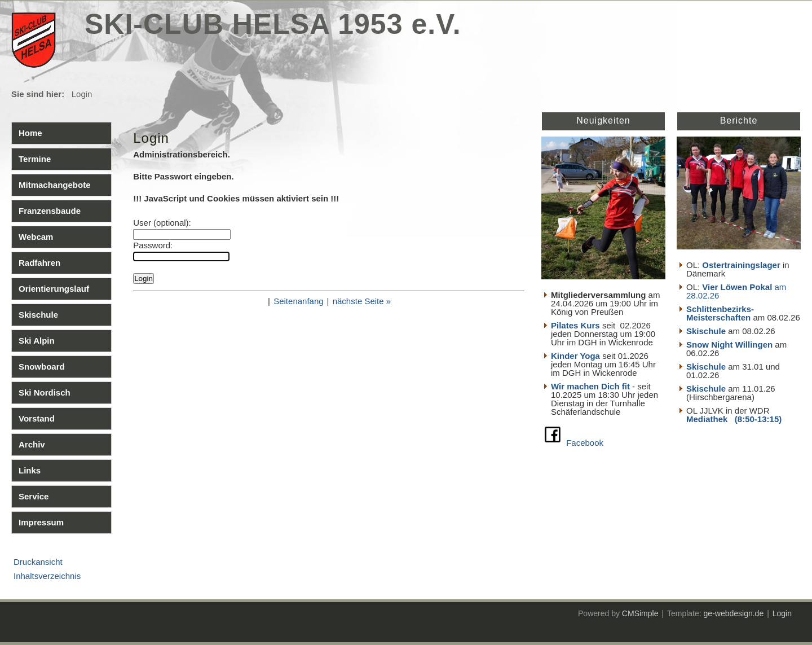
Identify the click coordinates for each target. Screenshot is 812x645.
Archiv (32, 444)
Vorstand (37, 418)
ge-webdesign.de (734, 613)
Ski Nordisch (45, 392)
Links (30, 470)
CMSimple (640, 613)
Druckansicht (38, 562)
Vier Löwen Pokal (737, 287)
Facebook (585, 443)
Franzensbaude (50, 211)
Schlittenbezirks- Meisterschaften (720, 313)
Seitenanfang (298, 301)
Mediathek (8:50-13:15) (734, 419)
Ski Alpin (37, 341)
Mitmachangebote (55, 185)
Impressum (41, 522)
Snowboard (42, 367)
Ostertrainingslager (741, 265)
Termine (35, 159)
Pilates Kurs (575, 325)
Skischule (38, 315)
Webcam (36, 237)
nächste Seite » (362, 301)
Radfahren (39, 263)
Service (34, 496)
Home (30, 133)
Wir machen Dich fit (590, 386)
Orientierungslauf (54, 289)
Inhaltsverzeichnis (47, 576)
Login (782, 613)
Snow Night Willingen (729, 345)
